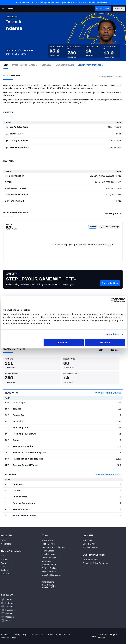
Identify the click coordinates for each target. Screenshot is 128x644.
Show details (113, 334)
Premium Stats (49, 554)
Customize (64, 343)
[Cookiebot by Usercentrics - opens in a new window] (113, 300)
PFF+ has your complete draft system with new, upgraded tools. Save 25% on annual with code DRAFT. (63, 2)
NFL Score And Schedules (54, 547)
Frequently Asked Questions (96, 563)
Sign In (119, 9)
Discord (9, 614)
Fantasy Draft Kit (50, 565)
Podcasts (10, 617)
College (5, 570)
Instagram (10, 603)
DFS (3, 567)
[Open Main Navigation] (3, 9)
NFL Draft (5, 574)
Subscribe (87, 540)
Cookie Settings (9, 638)
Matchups (46, 561)
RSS (8, 620)
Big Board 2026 (49, 572)
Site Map (5, 635)
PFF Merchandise (90, 547)
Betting (5, 560)
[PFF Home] (10, 9)
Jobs (3, 540)
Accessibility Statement (59, 635)
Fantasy (5, 563)
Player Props (47, 540)
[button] (110, 287)
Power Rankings (49, 558)
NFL (3, 556)
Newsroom (6, 544)
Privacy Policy (20, 635)
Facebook (10, 610)
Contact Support (91, 560)
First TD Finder (48, 544)
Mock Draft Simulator (51, 575)
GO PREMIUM (103, 9)
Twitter (9, 600)
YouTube (9, 607)
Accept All (105, 343)
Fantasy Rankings (50, 568)
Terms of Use (37, 635)
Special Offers (89, 544)
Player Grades (48, 551)
